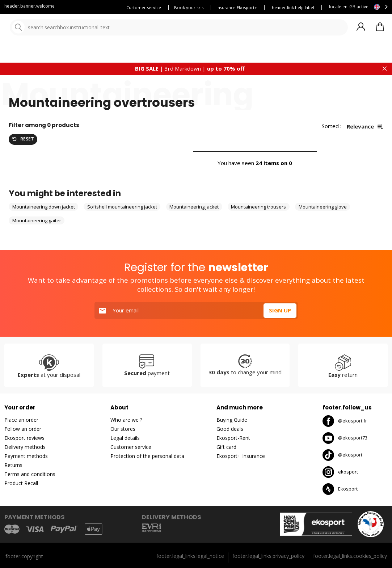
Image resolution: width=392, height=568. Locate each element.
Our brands (211, 54)
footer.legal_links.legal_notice (190, 556)
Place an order (21, 420)
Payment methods (26, 456)
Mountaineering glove (323, 223)
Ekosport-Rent (233, 438)
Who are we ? (126, 420)
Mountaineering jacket (194, 223)
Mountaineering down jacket (44, 223)
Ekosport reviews (24, 438)
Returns (13, 465)
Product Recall (21, 483)
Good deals (230, 429)
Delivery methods (25, 447)
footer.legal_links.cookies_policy (350, 556)
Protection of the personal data (147, 456)
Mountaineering (44, 87)
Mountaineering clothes (90, 87)
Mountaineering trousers (258, 223)
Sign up (280, 311)
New (242, 54)
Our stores (123, 429)
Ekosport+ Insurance (241, 456)
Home (15, 87)
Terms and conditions (30, 474)
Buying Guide (232, 420)
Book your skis (189, 7)
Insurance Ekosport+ (237, 7)
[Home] (43, 28)
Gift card (226, 447)
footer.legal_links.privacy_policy (268, 556)
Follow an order (23, 429)
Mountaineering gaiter (37, 237)
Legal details (125, 438)
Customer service (144, 7)
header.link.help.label (293, 7)
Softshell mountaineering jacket (122, 223)
